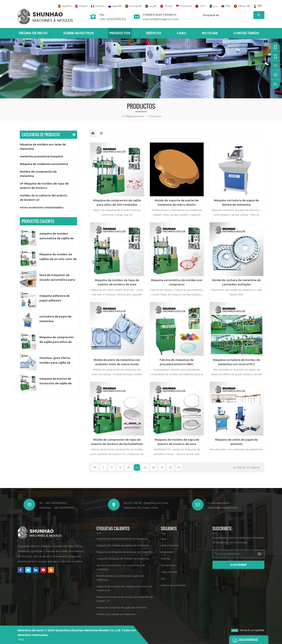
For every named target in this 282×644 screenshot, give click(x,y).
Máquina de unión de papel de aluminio (236, 442)
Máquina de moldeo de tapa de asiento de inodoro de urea (117, 282)
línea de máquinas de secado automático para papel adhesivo (57, 278)
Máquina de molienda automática (44, 164)
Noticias (210, 33)
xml (163, 579)
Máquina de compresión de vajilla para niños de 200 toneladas (57, 340)
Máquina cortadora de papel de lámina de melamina (236, 203)
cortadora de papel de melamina (55, 319)
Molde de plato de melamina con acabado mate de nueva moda (117, 362)
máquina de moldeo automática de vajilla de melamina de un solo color (58, 236)
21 (170, 467)
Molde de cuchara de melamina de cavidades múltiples (236, 282)
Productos (120, 33)
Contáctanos (246, 33)
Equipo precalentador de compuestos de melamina (121, 567)
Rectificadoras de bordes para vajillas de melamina (120, 578)
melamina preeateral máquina (41, 156)
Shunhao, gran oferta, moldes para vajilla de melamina (55, 361)
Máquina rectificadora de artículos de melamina (125, 552)
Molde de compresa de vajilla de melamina (122, 608)
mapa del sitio (169, 572)
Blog (21, 639)
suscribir (238, 565)
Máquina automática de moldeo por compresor (177, 282)
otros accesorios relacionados (42, 207)
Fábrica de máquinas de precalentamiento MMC (177, 362)
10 (129, 467)
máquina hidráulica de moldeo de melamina (123, 559)
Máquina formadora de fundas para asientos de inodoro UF (125, 599)
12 (145, 467)
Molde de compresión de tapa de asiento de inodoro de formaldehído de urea (117, 442)
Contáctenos (168, 565)
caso (182, 33)
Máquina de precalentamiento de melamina (122, 539)
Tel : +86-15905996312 (53, 503)
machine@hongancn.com (161, 19)
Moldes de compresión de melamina (38, 174)
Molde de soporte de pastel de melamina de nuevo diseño (177, 203)
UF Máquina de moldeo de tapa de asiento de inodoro (44, 186)
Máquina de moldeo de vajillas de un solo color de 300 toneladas (58, 257)
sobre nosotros (79, 33)
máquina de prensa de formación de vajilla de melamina (56, 381)
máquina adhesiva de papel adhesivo (55, 298)
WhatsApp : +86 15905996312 (57, 508)
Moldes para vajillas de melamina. (116, 614)
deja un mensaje (244, 640)
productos (167, 552)
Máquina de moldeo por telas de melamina (43, 147)
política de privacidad (173, 585)
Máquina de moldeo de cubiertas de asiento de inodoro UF (124, 588)
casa (163, 539)
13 (154, 467)
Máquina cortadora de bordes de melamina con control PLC (236, 362)
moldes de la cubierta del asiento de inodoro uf (44, 198)
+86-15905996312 (113, 19)
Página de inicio (33, 33)
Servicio (154, 33)
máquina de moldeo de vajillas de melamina (122, 545)
